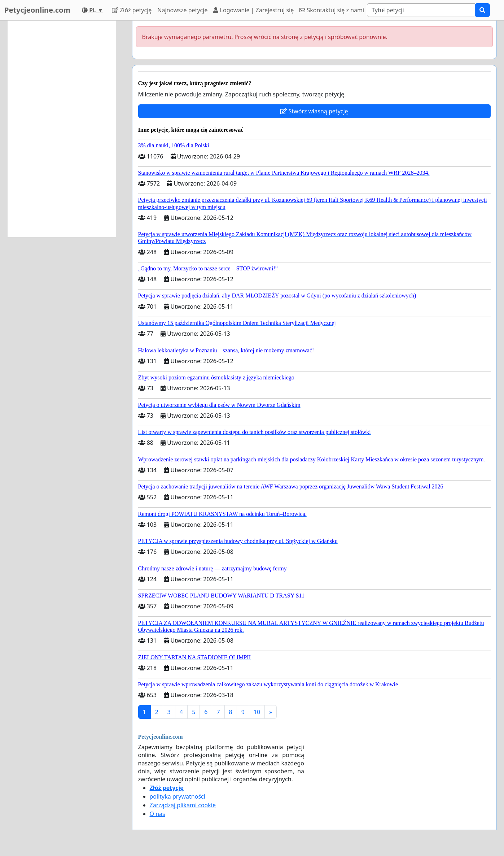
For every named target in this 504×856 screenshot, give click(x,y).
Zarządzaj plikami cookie (183, 805)
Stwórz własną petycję (314, 111)
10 (257, 712)
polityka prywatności (178, 796)
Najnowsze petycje (182, 10)
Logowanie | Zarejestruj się (253, 10)
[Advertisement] (62, 129)
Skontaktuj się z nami (332, 10)
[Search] (421, 10)
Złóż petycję (132, 10)
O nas (157, 814)
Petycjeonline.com (37, 10)
